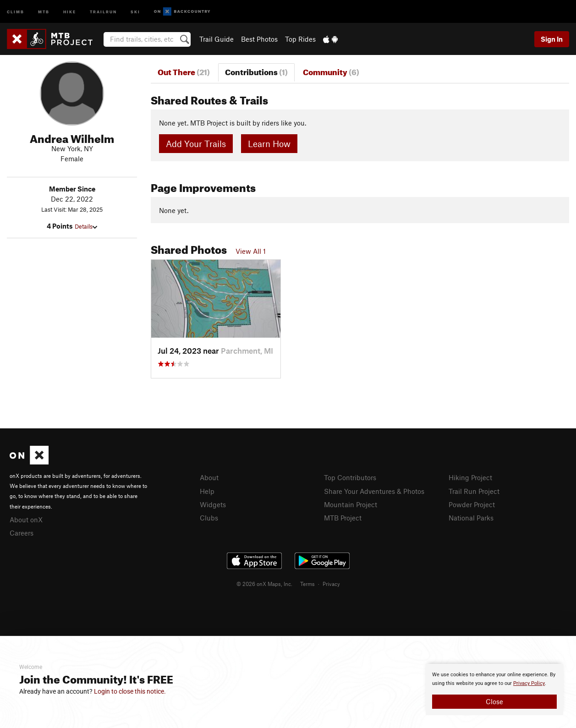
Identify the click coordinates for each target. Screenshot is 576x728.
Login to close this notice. (130, 691)
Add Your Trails (196, 144)
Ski (135, 11)
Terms (307, 584)
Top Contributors (350, 477)
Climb (16, 11)
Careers (22, 533)
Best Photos (259, 39)
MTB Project (343, 518)
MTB (44, 11)
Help (207, 491)
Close (494, 701)
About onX (26, 520)
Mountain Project (351, 504)
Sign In (552, 39)
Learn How (269, 144)
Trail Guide (217, 39)
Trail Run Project (474, 491)
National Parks (471, 518)
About (209, 477)
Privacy (331, 584)
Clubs (209, 518)
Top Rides (300, 39)
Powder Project (472, 504)
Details (86, 226)
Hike (70, 11)
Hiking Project (470, 477)
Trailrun (103, 11)
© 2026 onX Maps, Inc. (264, 584)
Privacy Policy (529, 683)
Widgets (213, 504)
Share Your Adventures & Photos (374, 491)
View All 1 (251, 251)
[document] (494, 690)
